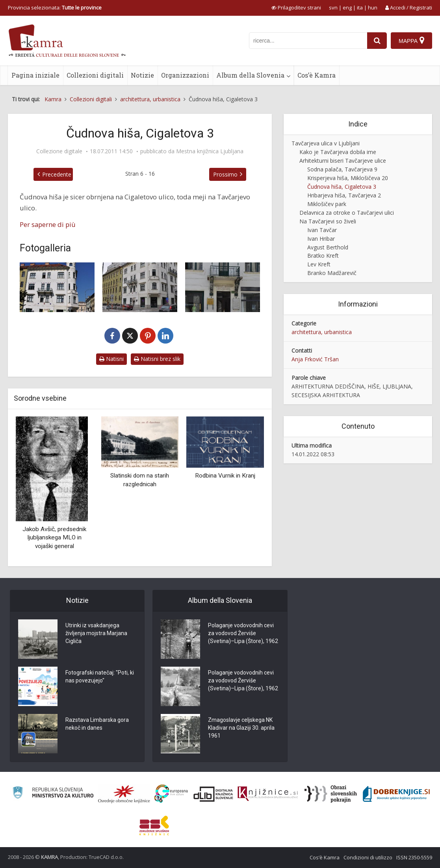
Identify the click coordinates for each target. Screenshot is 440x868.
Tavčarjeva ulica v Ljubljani (326, 143)
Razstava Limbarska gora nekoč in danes (97, 724)
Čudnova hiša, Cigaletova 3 (342, 187)
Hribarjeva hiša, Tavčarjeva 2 (344, 195)
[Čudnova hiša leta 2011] (57, 287)
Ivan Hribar (321, 239)
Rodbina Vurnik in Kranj (225, 476)
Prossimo (225, 174)
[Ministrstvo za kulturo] (53, 794)
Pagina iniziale (35, 75)
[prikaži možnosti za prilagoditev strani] (296, 7)
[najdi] (377, 41)
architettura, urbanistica (322, 332)
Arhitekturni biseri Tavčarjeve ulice (343, 161)
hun (373, 7)
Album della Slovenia (250, 75)
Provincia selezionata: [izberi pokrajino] (55, 7)
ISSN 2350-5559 (414, 857)
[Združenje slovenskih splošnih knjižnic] (268, 794)
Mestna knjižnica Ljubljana (210, 151)
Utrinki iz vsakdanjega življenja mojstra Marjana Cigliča (96, 633)
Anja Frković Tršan (315, 359)
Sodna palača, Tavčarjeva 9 (342, 169)
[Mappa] (411, 41)
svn (333, 7)
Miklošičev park (327, 204)
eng (347, 7)
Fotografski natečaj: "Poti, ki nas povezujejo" (100, 677)
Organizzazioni (185, 75)
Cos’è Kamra (317, 75)
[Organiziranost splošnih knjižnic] (124, 794)
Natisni (111, 359)
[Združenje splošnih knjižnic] (154, 825)
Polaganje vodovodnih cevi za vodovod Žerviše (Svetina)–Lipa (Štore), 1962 (243, 633)
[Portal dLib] (214, 794)
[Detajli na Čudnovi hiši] (223, 287)
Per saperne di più (48, 224)
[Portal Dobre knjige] (396, 794)
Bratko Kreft (323, 256)
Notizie (142, 75)
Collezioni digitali (95, 75)
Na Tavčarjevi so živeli (328, 221)
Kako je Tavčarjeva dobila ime (338, 152)
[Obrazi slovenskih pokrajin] (331, 794)
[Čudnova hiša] (140, 287)
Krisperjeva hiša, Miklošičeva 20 (348, 178)
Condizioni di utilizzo (368, 857)
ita (360, 7)
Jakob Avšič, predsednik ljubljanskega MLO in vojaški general (54, 538)
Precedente (57, 174)
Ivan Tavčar (322, 230)
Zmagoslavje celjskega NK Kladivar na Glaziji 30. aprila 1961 (241, 728)
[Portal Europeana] (171, 794)
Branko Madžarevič (332, 273)
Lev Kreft (319, 264)
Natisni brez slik (157, 359)
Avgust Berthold (328, 247)
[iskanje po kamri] (308, 41)
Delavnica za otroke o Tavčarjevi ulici (347, 213)
